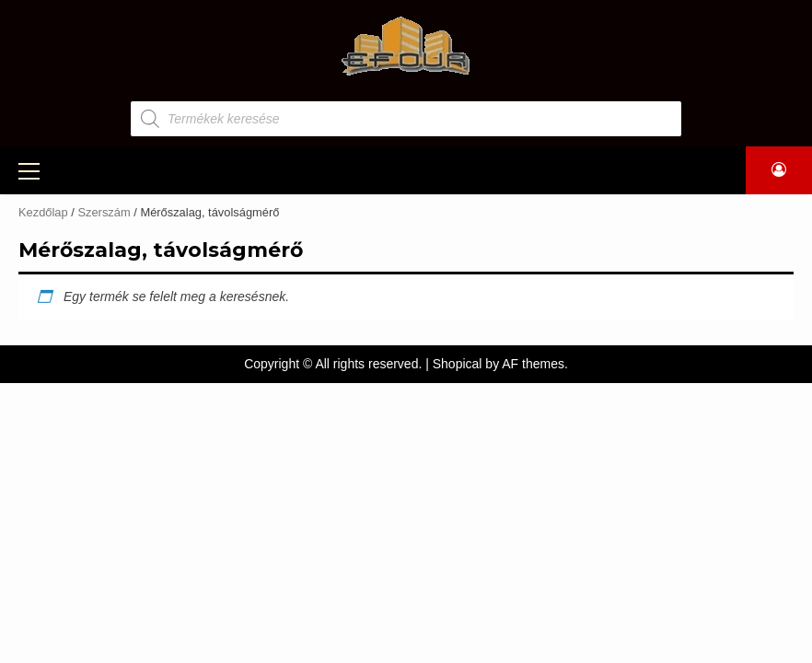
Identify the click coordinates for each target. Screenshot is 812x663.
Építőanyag (120, 200)
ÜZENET (713, 169)
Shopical (458, 388)
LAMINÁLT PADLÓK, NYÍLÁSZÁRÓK (551, 169)
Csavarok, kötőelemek (164, 273)
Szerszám (114, 237)
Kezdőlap (43, 236)
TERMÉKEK (109, 169)
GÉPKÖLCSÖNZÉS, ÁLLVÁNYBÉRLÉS (301, 169)
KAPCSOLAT (406, 195)
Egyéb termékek (137, 310)
